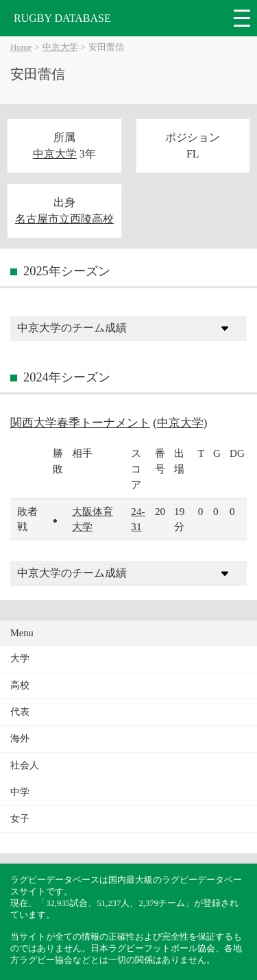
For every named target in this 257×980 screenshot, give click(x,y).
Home (21, 47)
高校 (20, 685)
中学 (20, 792)
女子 (20, 819)
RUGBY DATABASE (62, 18)
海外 (20, 739)
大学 (20, 658)
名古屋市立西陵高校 (64, 219)
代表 (20, 712)
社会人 (25, 765)
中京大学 (60, 47)
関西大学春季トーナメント (80, 423)
